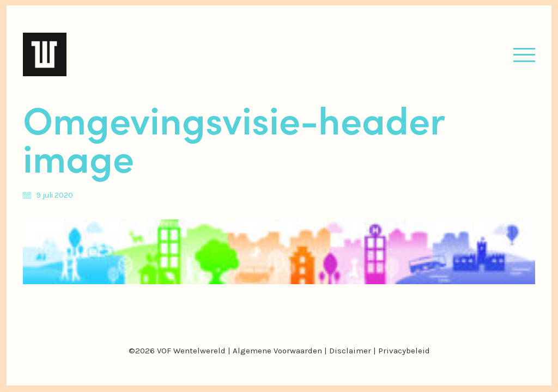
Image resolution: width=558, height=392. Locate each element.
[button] (524, 55)
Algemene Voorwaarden (277, 351)
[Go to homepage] (45, 54)
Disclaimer (350, 351)
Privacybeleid (404, 351)
